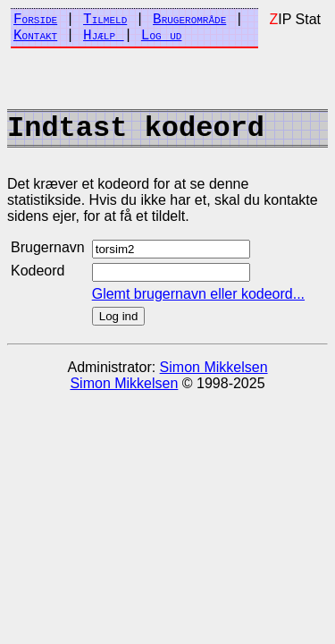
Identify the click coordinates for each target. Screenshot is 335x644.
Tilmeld (105, 20)
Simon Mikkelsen (214, 367)
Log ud (162, 36)
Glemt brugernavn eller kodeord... (198, 294)
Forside (35, 20)
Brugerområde (189, 20)
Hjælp (104, 36)
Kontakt (35, 36)
